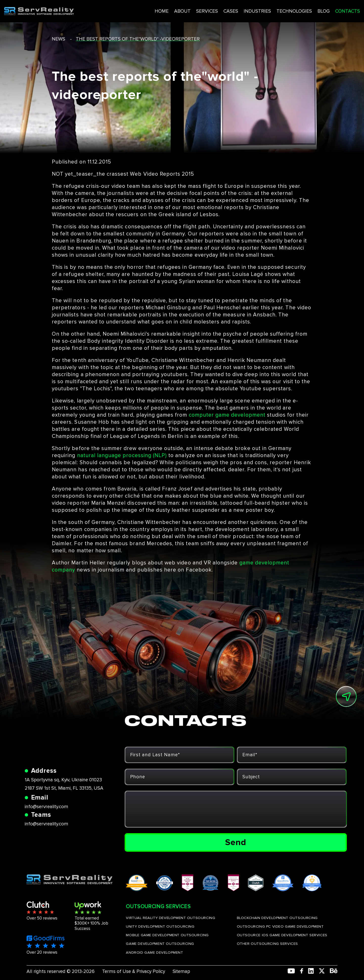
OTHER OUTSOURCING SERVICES (267, 944)
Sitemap (181, 972)
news (59, 39)
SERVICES (181, 10)
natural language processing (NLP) (122, 455)
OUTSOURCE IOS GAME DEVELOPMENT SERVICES (282, 935)
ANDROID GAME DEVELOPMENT (154, 952)
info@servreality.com (47, 807)
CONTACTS (326, 10)
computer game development (227, 415)
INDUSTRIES (233, 10)
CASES (206, 10)
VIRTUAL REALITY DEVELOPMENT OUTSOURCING (170, 918)
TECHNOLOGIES (271, 10)
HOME (135, 10)
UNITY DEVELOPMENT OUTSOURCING (160, 926)
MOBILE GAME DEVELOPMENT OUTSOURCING (167, 935)
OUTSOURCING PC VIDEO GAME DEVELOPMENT (280, 926)
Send (236, 842)
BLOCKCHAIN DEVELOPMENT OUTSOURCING (277, 918)
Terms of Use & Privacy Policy (134, 972)
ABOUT (156, 10)
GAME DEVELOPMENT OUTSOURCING (160, 944)
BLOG (301, 10)
